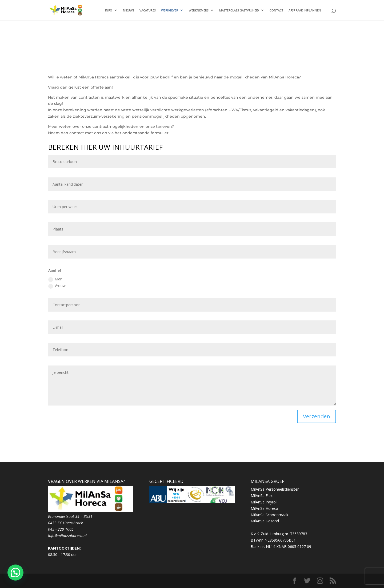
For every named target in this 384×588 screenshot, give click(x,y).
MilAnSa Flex (262, 496)
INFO (109, 11)
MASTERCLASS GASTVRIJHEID (239, 11)
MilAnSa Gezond (265, 521)
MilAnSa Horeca (264, 508)
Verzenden (317, 416)
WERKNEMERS (199, 11)
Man (55, 279)
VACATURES (148, 11)
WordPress (151, 581)
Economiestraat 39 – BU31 (70, 516)
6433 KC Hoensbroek (65, 523)
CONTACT (276, 11)
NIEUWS (129, 11)
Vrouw (57, 286)
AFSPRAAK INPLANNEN (305, 11)
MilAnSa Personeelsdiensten (275, 489)
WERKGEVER (170, 11)
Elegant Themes (91, 581)
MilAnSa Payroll (264, 502)
